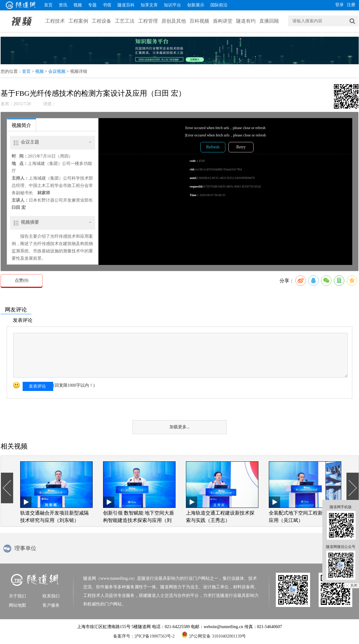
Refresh (213, 147)
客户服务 (51, 605)
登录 (339, 5)
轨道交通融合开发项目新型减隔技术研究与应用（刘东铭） (54, 517)
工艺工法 (125, 21)
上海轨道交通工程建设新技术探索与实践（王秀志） (220, 517)
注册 (351, 5)
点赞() (21, 280)
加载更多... (180, 427)
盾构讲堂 (223, 21)
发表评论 (37, 386)
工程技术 (55, 21)
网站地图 (17, 605)
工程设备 (102, 21)
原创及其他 (174, 21)
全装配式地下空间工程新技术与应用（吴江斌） (303, 517)
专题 (92, 5)
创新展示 (196, 5)
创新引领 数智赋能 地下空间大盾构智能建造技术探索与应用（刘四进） (139, 517)
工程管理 (148, 21)
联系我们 (51, 596)
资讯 (63, 5)
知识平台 (172, 5)
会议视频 (57, 71)
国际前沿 (219, 5)
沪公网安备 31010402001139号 (214, 635)
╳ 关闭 (352, 586)
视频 (78, 5)
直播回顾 (269, 21)
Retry (241, 147)
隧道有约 (246, 21)
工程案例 (78, 21)
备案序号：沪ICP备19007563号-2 (144, 636)
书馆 (107, 5)
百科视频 (199, 21)
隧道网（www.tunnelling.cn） (110, 578)
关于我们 (17, 596)
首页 (48, 5)
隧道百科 (126, 5)
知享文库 (149, 5)
